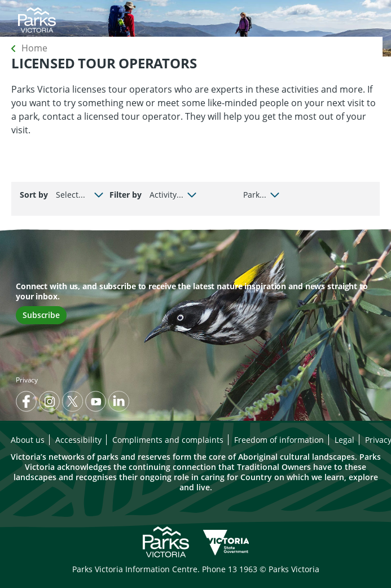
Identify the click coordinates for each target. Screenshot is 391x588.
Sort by (34, 195)
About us (28, 440)
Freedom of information (279, 440)
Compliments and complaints (168, 440)
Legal (344, 440)
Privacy (27, 380)
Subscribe (41, 315)
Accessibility (78, 440)
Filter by (126, 195)
